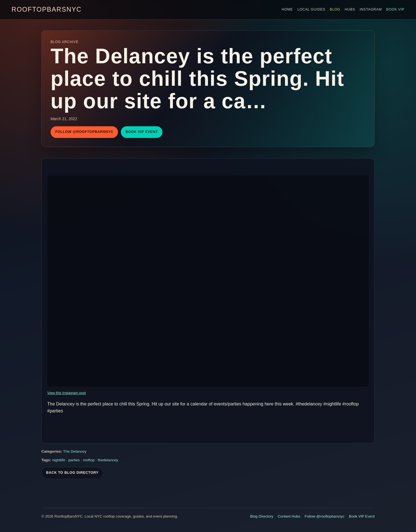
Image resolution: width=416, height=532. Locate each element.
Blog (335, 9)
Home (287, 9)
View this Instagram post (67, 393)
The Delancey (75, 453)
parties (74, 462)
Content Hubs (289, 516)
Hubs (350, 9)
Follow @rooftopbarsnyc (84, 132)
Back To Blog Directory (72, 475)
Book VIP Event (142, 132)
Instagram (371, 9)
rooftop (89, 462)
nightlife (59, 462)
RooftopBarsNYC (47, 9)
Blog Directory (262, 516)
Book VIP (395, 9)
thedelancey (108, 462)
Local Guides (311, 9)
